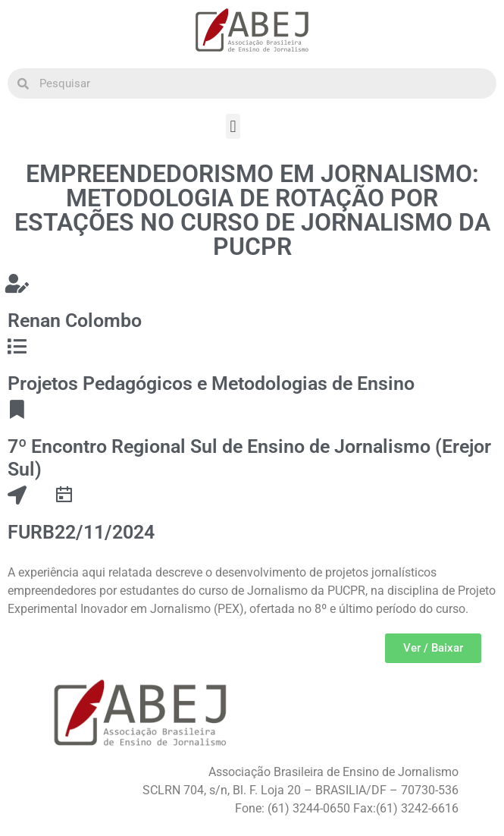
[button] (233, 126)
